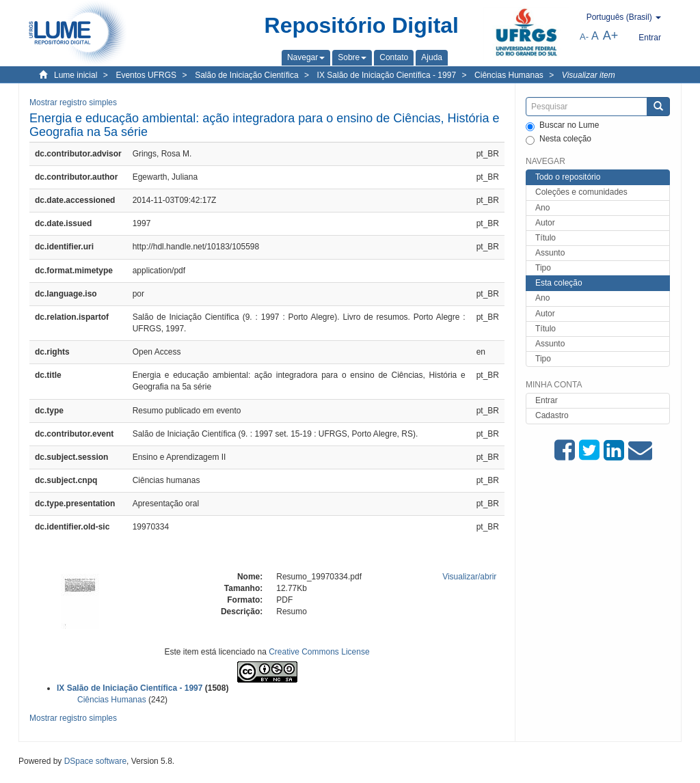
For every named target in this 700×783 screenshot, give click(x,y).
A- (584, 37)
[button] (306, 57)
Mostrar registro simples (73, 102)
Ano (542, 208)
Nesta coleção (558, 139)
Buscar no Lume (562, 126)
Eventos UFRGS (146, 75)
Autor (545, 223)
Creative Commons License (319, 652)
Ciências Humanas (509, 75)
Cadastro (552, 415)
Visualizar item (589, 75)
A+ (611, 36)
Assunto (550, 253)
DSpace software (95, 761)
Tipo (543, 268)
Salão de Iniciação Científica (246, 75)
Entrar (547, 400)
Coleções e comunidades (581, 192)
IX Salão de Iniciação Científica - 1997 (387, 75)
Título (546, 238)
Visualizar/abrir (469, 577)
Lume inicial (76, 75)
